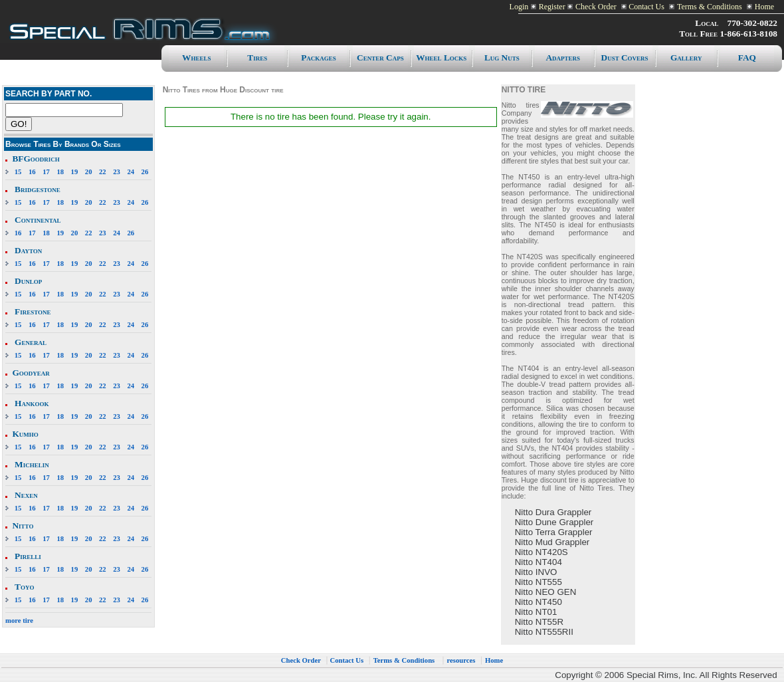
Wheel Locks (441, 57)
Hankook (32, 403)
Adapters (563, 57)
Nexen (26, 495)
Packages (319, 57)
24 (131, 172)
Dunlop (28, 281)
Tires (257, 57)
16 (32, 172)
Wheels (196, 57)
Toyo (24, 587)
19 (75, 172)
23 (117, 172)
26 (145, 172)
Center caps (380, 57)
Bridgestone (38, 189)
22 (103, 172)
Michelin (32, 464)
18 (60, 172)
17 (46, 172)
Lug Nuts (502, 57)
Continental (38, 220)
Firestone (33, 311)
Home (764, 7)
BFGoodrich (36, 159)
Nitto (23, 525)
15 (18, 172)
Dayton (28, 250)
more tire (19, 621)
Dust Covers (625, 57)
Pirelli (28, 556)
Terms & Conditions (710, 7)
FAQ (747, 57)
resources (461, 660)
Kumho (25, 434)
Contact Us (645, 7)
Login (519, 7)
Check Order (596, 7)
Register (552, 7)
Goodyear (31, 373)
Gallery (686, 57)
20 (89, 172)
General (31, 342)
